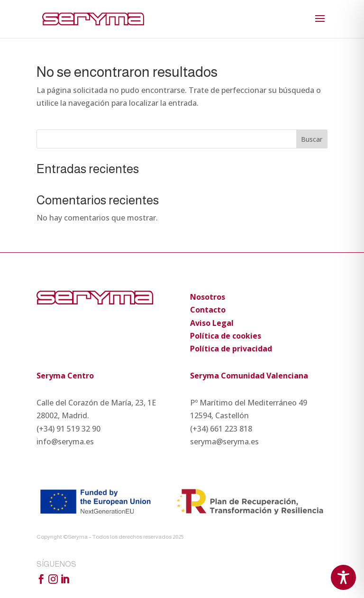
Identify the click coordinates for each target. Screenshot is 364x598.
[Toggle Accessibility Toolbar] (343, 577)
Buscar (312, 139)
